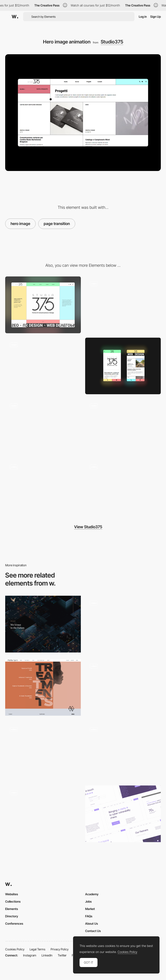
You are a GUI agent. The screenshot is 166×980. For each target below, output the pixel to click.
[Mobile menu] (43, 488)
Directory (12, 916)
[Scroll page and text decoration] (43, 366)
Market (90, 909)
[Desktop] (43, 305)
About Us (92, 923)
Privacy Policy (60, 949)
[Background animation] (123, 488)
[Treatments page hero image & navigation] (43, 687)
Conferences (14, 923)
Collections (13, 901)
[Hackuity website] (123, 814)
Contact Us (93, 931)
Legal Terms (38, 949)
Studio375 (112, 42)
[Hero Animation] (123, 687)
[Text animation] (43, 427)
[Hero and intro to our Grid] (43, 814)
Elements (12, 909)
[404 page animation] (123, 427)
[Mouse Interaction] (123, 305)
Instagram (30, 955)
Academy (92, 894)
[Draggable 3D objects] (43, 751)
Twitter (62, 955)
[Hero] (43, 624)
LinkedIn (47, 955)
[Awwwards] (15, 17)
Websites (12, 894)
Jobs (88, 901)
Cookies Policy (15, 949)
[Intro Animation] (123, 751)
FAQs (89, 916)
